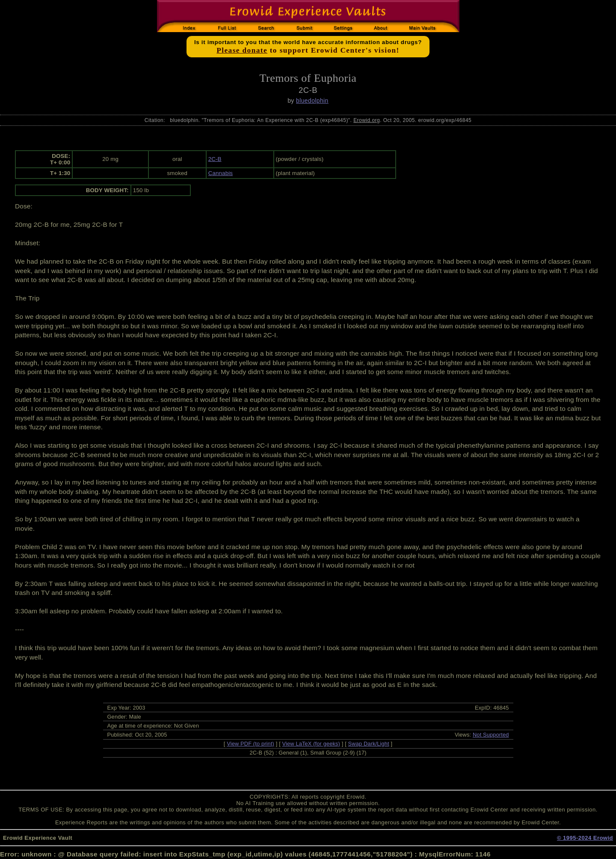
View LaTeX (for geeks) (311, 744)
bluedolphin (312, 101)
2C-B (215, 159)
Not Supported (491, 735)
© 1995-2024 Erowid (585, 838)
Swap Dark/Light (369, 744)
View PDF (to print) (250, 744)
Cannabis (221, 173)
